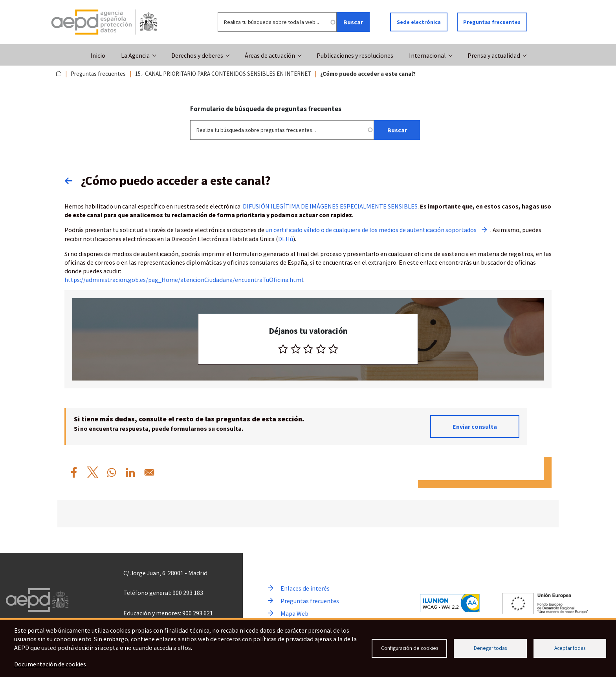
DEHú (286, 238)
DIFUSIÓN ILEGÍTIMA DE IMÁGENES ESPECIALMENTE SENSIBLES (330, 206)
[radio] (283, 348)
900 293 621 (198, 612)
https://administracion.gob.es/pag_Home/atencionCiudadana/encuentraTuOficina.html (184, 279)
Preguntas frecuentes (492, 22)
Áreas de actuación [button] (270, 55)
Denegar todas (490, 648)
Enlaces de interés (305, 587)
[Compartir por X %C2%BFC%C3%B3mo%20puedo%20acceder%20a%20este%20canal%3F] (93, 472)
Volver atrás (73, 180)
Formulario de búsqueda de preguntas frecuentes (266, 108)
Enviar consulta (475, 426)
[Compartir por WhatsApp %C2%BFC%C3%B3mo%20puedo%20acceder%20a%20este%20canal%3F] (112, 472)
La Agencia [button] (135, 55)
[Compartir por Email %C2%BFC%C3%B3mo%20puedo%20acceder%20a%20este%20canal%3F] (149, 472)
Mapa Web (294, 613)
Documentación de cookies (50, 664)
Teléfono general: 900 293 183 (163, 592)
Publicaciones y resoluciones (355, 55)
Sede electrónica (419, 22)
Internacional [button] (427, 55)
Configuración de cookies (410, 648)
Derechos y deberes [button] (197, 55)
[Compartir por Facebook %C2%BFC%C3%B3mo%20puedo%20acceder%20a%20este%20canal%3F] (74, 472)
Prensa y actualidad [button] (494, 55)
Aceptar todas (570, 648)
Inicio (98, 55)
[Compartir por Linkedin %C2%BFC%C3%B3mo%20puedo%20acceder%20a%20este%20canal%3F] (130, 472)
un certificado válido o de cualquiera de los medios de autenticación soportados (373, 229)
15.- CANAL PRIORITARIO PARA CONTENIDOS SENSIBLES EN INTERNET (223, 74)
